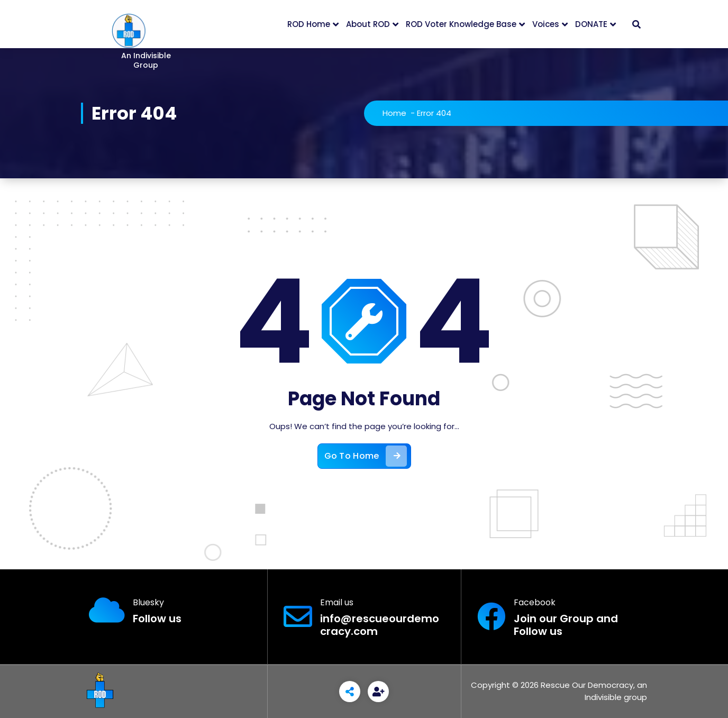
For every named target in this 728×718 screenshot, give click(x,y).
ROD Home (309, 24)
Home (394, 113)
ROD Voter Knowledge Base (461, 24)
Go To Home (366, 456)
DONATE (591, 24)
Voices (546, 24)
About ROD (368, 24)
